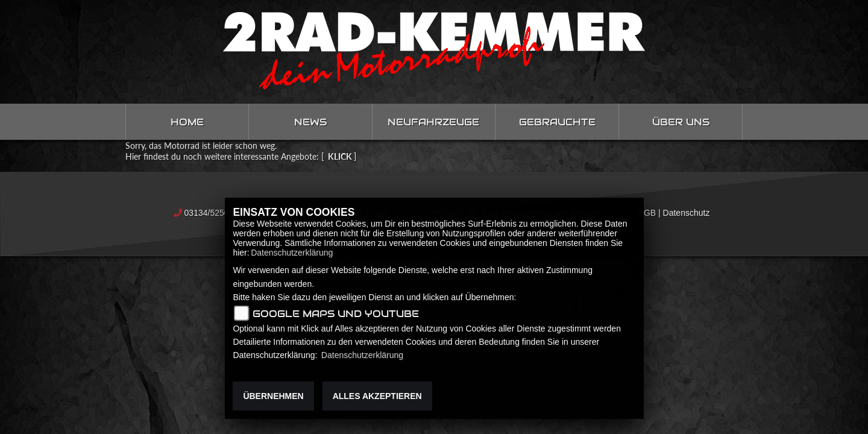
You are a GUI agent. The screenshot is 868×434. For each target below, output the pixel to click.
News (310, 122)
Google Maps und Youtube (336, 314)
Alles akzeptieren (377, 396)
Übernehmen (273, 396)
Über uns (681, 122)
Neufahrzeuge (433, 122)
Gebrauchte (557, 122)
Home (187, 122)
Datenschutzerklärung (292, 253)
